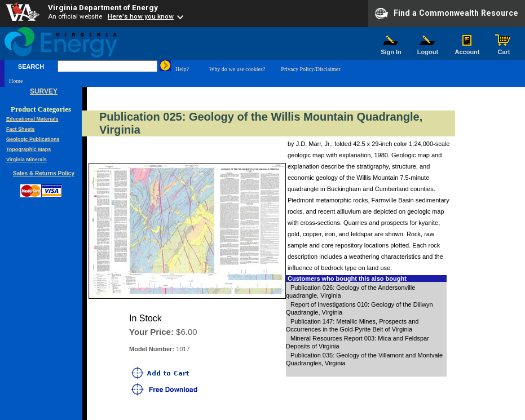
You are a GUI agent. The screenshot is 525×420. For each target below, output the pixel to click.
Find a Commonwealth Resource (447, 14)
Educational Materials (32, 119)
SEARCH (31, 67)
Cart (504, 49)
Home (16, 81)
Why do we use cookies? (237, 69)
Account (467, 49)
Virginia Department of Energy (103, 7)
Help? (182, 69)
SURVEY (44, 91)
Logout (428, 49)
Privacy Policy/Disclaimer (310, 69)
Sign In (391, 49)
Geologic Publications (33, 139)
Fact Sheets (21, 129)
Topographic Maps (28, 149)
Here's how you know (141, 16)
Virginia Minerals (27, 160)
